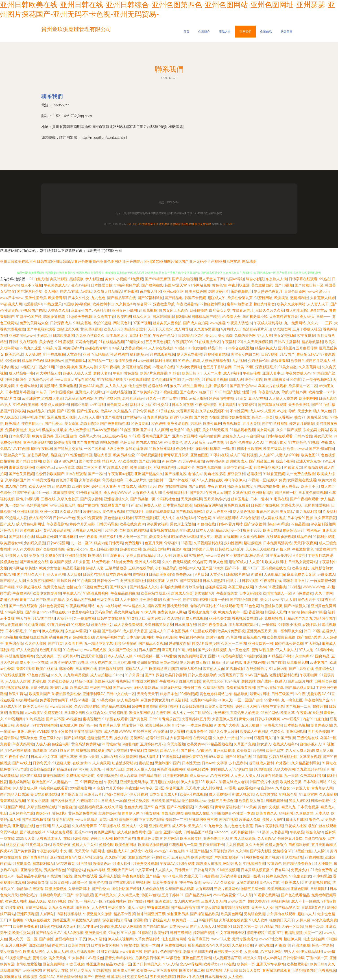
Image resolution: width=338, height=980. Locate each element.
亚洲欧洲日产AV (120, 870)
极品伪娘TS (259, 556)
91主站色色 (297, 442)
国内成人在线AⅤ (149, 442)
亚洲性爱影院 (178, 424)
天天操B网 (33, 354)
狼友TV (176, 386)
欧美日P (297, 361)
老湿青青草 (280, 361)
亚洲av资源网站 (185, 436)
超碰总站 (249, 681)
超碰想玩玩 (92, 512)
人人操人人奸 (57, 952)
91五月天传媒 (58, 625)
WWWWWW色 (314, 587)
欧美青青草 (57, 298)
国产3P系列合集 (30, 292)
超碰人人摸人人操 (141, 769)
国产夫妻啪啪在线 (115, 424)
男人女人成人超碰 (300, 750)
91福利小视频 (324, 537)
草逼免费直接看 (165, 882)
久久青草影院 (325, 518)
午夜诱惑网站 (23, 744)
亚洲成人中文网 (135, 826)
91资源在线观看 (115, 719)
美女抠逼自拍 (11, 952)
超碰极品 (254, 474)
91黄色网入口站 (38, 845)
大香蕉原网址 (187, 411)
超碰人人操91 (273, 820)
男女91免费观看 (90, 518)
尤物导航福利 (247, 882)
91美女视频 (106, 700)
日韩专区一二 (108, 581)
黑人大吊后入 (195, 442)
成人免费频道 (79, 430)
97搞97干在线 (24, 493)
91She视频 (9, 637)
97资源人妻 (301, 788)
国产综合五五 (72, 794)
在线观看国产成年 (115, 505)
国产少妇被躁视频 (212, 650)
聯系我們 (245, 31)
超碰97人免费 (181, 417)
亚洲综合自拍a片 (157, 549)
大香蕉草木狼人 (49, 838)
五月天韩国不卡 (212, 845)
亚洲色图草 (299, 889)
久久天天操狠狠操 (258, 342)
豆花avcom (83, 832)
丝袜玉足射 (240, 499)
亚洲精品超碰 (76, 556)
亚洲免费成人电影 (61, 417)
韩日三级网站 (181, 933)
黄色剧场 (59, 813)
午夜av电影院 (166, 637)
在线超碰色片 (257, 669)
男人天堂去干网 (211, 279)
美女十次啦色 (61, 732)
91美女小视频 (38, 801)
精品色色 (304, 537)
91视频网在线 (254, 864)
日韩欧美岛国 (63, 336)
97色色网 (204, 518)
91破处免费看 (122, 562)
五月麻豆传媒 (307, 348)
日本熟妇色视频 (297, 725)
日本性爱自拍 (102, 285)
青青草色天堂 (110, 725)
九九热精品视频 (76, 675)
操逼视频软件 (198, 769)
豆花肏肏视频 (86, 342)
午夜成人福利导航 (268, 323)
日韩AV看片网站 (230, 524)
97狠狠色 (196, 556)
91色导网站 (140, 424)
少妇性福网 (233, 543)
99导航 (295, 380)
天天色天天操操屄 (260, 549)
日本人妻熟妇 (214, 581)
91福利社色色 (168, 499)
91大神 (260, 587)
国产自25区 (55, 719)
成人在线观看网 (82, 952)
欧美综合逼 (62, 845)
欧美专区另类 (43, 436)
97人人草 (245, 895)
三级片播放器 (116, 568)
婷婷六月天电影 (82, 524)
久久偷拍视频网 (252, 537)
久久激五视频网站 (41, 581)
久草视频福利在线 (208, 543)
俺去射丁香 (192, 688)
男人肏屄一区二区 (133, 537)
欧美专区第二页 (192, 970)
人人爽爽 (161, 430)
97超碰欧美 (118, 713)
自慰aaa (267, 788)
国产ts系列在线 (301, 669)
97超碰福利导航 (212, 304)
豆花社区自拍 (66, 436)
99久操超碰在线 (29, 587)
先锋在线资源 (136, 449)
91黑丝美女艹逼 (13, 455)
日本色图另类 (178, 631)
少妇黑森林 (238, 763)
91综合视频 (185, 864)
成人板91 (203, 662)
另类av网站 (169, 662)
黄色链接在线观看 (118, 518)
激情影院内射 (139, 857)
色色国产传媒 (171, 952)
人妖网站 (47, 914)
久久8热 (173, 618)
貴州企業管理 (150, 224)
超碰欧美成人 (237, 461)
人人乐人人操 (116, 386)
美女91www (270, 600)
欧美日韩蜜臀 (175, 675)
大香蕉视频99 (136, 348)
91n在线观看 (76, 474)
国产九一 (75, 901)
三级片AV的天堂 (63, 662)
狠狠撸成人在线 (197, 813)
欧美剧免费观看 (25, 926)
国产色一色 (88, 725)
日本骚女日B (74, 713)
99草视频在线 (109, 826)
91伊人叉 (225, 700)
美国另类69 (156, 618)
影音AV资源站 (125, 644)
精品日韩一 (217, 348)
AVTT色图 (21, 449)
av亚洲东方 (31, 398)
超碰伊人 (329, 631)
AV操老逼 (160, 732)
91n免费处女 (303, 593)
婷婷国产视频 (204, 933)
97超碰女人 (161, 857)
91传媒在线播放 (89, 493)
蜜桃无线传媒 (178, 606)
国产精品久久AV (49, 933)
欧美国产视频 (61, 562)
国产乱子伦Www (243, 386)
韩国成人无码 (275, 612)
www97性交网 (270, 939)
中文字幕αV (144, 870)
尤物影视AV (316, 694)
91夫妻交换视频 (145, 864)
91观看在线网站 (266, 895)
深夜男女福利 (157, 524)
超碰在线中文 (102, 625)
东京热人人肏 (276, 279)
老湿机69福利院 (203, 700)
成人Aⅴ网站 (272, 958)
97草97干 (64, 618)
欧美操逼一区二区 (303, 386)
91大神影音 (323, 864)
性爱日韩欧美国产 (50, 474)
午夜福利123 (232, 342)
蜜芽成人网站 (16, 901)
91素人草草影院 (243, 838)
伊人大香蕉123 (193, 782)
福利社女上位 (141, 405)
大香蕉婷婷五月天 (283, 317)
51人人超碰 (61, 826)
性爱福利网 (119, 354)
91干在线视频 (54, 354)
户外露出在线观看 (281, 914)
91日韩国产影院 (228, 392)
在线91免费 (277, 480)
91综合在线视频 (240, 348)
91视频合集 (288, 794)
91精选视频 (102, 970)
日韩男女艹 (183, 870)
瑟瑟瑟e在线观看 (30, 889)
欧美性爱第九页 (240, 298)
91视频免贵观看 (60, 832)
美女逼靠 (72, 424)
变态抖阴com (32, 424)
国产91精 (190, 600)
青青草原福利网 (21, 468)
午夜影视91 (247, 405)
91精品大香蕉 (43, 480)
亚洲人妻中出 (273, 373)
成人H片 (168, 518)
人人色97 (99, 908)
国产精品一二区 (100, 361)
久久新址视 (328, 794)
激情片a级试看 (28, 499)
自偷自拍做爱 (315, 838)
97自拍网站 (255, 436)
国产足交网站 (117, 750)
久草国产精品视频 (179, 889)
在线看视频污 (248, 788)
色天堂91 (177, 430)
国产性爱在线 (88, 411)
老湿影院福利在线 (284, 675)
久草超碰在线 (267, 794)
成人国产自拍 (16, 486)
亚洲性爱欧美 (36, 298)
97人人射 (306, 650)
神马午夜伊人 (235, 480)
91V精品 (294, 587)
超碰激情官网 (64, 442)
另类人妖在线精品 (140, 556)
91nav (118, 675)
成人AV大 (307, 317)
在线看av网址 (243, 310)
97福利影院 (14, 612)
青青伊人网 (131, 813)
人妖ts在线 (109, 757)
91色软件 (169, 461)
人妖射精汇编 (275, 574)
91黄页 (241, 398)
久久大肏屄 (254, 845)
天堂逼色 (74, 354)
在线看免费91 (197, 732)
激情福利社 (299, 298)
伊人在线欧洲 (52, 631)
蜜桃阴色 (146, 763)
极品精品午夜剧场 (31, 876)
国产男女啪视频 (185, 279)
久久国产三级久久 (123, 650)
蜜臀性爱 (40, 958)
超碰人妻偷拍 (276, 845)
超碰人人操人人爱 (77, 373)
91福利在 (145, 933)
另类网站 (137, 738)
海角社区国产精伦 (126, 889)
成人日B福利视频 (244, 455)
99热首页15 (202, 562)
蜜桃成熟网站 (20, 782)
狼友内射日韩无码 (109, 543)
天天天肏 (82, 851)
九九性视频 (235, 845)
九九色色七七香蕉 (238, 826)
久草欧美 (227, 882)
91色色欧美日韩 (26, 405)
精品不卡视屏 (124, 914)
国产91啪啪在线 (238, 757)
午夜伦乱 (111, 782)
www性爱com (318, 292)
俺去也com (184, 574)
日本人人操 (205, 530)
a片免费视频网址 (272, 618)
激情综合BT (282, 851)
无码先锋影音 (230, 876)
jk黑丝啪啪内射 (304, 970)
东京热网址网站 (316, 430)
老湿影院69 (33, 304)
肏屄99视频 (9, 832)
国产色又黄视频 (21, 474)
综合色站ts (315, 832)
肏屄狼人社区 (150, 292)
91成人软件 (122, 864)
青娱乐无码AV (308, 354)
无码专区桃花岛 (208, 449)
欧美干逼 (50, 461)
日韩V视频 (269, 354)
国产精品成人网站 (300, 688)
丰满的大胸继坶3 (173, 587)
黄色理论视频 (91, 329)
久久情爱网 (128, 757)
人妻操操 (251, 952)
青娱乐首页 (171, 719)
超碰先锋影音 (264, 304)
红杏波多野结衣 (124, 763)
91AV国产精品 (44, 618)
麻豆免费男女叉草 (301, 574)
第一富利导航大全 (288, 631)
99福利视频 (189, 694)
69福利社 (286, 813)
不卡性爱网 (239, 411)
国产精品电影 (150, 776)
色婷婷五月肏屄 (290, 838)
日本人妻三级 (149, 650)
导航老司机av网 (294, 392)
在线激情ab (82, 763)
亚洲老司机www (22, 336)
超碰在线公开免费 (289, 644)
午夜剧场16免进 (309, 713)
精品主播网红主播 (197, 386)
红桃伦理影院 (190, 681)
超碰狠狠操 (253, 543)
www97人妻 (221, 939)
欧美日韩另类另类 (159, 625)
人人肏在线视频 (161, 348)
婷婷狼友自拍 (179, 644)
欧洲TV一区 (172, 600)
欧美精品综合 (40, 769)
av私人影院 (198, 398)
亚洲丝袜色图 (254, 662)
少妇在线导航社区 (283, 757)
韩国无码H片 (219, 292)
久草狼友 (283, 788)
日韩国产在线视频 (265, 505)
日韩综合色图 (325, 681)
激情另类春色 (125, 361)
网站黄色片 (122, 323)
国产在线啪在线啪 (172, 486)
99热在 (325, 279)
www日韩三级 (61, 706)
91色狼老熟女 (300, 876)
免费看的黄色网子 (54, 700)
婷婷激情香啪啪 (221, 398)
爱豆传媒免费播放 (236, 417)
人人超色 (235, 977)
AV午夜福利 (219, 776)
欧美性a (31, 568)
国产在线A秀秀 (309, 637)
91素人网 (148, 612)
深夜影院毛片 (266, 367)
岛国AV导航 (235, 279)
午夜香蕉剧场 (57, 524)
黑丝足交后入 (81, 970)
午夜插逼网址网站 (80, 606)
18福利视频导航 (69, 914)
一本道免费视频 (200, 725)
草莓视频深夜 (64, 493)
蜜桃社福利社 (169, 706)
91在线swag (73, 650)
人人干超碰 (129, 600)
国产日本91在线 (175, 398)
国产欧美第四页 (145, 392)
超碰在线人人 (221, 769)
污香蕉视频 (327, 970)
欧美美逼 (281, 298)
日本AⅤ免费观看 (105, 430)
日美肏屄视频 (50, 926)
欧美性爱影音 (297, 964)
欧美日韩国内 (278, 889)
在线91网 (163, 713)
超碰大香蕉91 (258, 901)
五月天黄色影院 (158, 342)
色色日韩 (127, 442)
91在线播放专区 (207, 342)
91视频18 (282, 945)
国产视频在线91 (33, 832)
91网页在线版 (107, 952)
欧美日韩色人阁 (158, 725)
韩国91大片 (147, 486)
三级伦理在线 (308, 738)
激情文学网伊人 (142, 713)
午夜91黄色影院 (126, 373)
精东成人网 (69, 725)
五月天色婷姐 (318, 732)
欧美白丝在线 (47, 669)
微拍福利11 (158, 480)
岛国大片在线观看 (273, 386)
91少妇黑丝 (322, 876)
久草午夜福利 (110, 367)
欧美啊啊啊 (308, 398)
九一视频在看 (84, 618)
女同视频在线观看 (302, 480)
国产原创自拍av (155, 926)
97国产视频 (142, 323)
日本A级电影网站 (140, 637)
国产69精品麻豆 (158, 279)
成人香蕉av (284, 417)
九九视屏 (239, 361)
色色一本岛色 (322, 945)
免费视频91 (134, 543)
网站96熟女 (232, 864)
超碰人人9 (157, 631)
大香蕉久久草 (58, 310)
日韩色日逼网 (295, 292)
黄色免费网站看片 (192, 656)
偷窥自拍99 (60, 455)
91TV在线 (227, 964)
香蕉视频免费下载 (202, 612)
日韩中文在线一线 (238, 468)
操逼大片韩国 (297, 820)
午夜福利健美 (206, 405)
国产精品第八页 (287, 908)
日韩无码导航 (107, 524)
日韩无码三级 (171, 688)
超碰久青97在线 (194, 757)
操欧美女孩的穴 (240, 486)
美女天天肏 (323, 436)
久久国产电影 (116, 857)
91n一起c (44, 493)
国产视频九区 (176, 474)
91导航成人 (127, 486)
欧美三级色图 (196, 292)
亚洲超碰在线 (23, 826)
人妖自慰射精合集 (216, 361)
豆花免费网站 (54, 964)
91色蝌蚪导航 (27, 386)
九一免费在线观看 (301, 474)
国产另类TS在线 (206, 417)
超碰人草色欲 (190, 669)
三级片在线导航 (141, 568)
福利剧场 (183, 317)
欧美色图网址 (126, 845)
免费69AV (47, 977)
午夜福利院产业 (317, 700)
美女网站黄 (266, 430)
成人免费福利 (220, 794)
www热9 (161, 851)
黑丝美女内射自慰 (245, 354)
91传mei (179, 725)
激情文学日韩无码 (198, 952)
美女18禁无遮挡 (215, 430)
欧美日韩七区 (141, 468)
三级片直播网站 (226, 889)
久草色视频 (241, 493)
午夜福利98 (22, 593)
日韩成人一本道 (114, 801)
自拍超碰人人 (310, 744)
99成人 (118, 348)
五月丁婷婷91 (172, 895)
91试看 (257, 574)
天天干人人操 (262, 908)
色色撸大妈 (133, 807)
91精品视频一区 (147, 656)
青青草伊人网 (322, 788)
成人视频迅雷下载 (227, 958)
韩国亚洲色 (95, 964)
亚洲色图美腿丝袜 (37, 442)
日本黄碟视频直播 (255, 870)
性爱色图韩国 (81, 455)
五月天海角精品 (324, 845)
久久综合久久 (97, 713)
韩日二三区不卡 (89, 468)
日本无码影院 (250, 593)
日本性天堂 (191, 763)
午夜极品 (297, 832)
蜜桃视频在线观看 (90, 750)
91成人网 (175, 876)
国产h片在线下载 (182, 480)
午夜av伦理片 (281, 556)
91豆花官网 (308, 794)
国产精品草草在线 (122, 298)
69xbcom (221, 832)
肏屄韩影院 (59, 279)
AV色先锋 (177, 851)
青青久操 (246, 719)
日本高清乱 (227, 405)
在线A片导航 (10, 398)
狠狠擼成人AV (118, 851)
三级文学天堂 (107, 600)
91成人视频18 (243, 794)
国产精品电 (174, 298)
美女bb (211, 336)
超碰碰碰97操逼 (313, 612)
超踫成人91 (217, 298)
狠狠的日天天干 (282, 920)
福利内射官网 (210, 436)
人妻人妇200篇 (287, 455)
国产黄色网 (138, 719)
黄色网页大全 (118, 405)
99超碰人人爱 (16, 518)
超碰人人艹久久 (85, 845)
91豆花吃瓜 (80, 625)
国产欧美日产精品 (50, 600)
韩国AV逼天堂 (176, 285)
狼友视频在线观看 (54, 788)
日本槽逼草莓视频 (20, 392)
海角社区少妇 (318, 417)
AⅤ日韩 (43, 732)
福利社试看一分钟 (214, 600)
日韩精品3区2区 (191, 336)
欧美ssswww (297, 449)
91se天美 (249, 807)
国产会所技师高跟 (50, 549)
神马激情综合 (16, 380)
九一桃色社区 (292, 700)
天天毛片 (192, 788)
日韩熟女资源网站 (303, 562)
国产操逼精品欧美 (205, 914)
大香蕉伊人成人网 (147, 493)
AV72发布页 (65, 864)
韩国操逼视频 (54, 317)
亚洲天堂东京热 (308, 461)
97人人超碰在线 (210, 480)
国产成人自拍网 (196, 323)
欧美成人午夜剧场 (254, 732)
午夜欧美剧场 (187, 304)
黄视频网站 (49, 386)
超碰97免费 (215, 637)
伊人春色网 (56, 574)
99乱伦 (196, 424)
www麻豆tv (64, 380)
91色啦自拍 (67, 807)
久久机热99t (125, 304)
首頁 (186, 31)
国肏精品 (322, 656)
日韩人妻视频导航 (202, 675)
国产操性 (188, 750)
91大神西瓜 (204, 807)
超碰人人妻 (95, 568)
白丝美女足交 (220, 310)
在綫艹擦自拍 (88, 505)
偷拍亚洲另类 (178, 914)
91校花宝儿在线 (56, 970)
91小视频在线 (237, 556)
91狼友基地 (82, 323)
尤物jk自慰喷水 (116, 794)
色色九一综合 (262, 417)
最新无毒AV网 (254, 637)
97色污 (293, 612)
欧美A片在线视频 (193, 794)
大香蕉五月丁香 (231, 675)
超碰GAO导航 (278, 524)
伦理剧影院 (263, 769)
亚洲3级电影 (296, 732)
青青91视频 (25, 669)
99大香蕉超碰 (11, 625)
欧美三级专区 (191, 838)
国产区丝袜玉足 (63, 801)
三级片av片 (93, 794)
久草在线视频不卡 (214, 411)
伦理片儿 (233, 581)
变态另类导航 (38, 455)
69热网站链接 (27, 700)
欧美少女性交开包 (47, 593)
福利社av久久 (189, 568)
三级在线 (48, 499)
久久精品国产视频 (81, 600)
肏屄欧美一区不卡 (228, 952)
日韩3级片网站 (237, 574)
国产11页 (55, 644)
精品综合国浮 (135, 329)
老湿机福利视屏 (90, 807)
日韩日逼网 (59, 882)
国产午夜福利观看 (41, 329)
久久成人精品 (70, 512)
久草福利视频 (214, 688)
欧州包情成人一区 (277, 593)
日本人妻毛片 (149, 757)
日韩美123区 (243, 367)
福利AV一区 (93, 901)
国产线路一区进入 (272, 681)
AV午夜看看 (88, 537)
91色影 (98, 788)
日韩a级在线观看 (279, 436)
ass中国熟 (216, 442)
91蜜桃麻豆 (68, 537)
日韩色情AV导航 (69, 977)
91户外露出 (134, 675)
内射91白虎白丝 (315, 719)
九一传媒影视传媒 (321, 581)
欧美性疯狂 (212, 424)
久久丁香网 (324, 593)
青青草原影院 (158, 417)
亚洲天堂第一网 (260, 644)
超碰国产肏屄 (124, 838)
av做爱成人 (326, 574)
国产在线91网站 (141, 901)
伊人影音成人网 (25, 788)
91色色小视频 (189, 361)
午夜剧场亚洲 (239, 285)
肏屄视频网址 (241, 292)
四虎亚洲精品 (39, 945)
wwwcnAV (211, 882)
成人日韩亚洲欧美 (104, 549)
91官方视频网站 (45, 725)
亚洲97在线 (173, 832)
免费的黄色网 (245, 336)
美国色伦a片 (104, 681)
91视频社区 (169, 392)
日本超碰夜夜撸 (118, 574)
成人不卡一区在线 (34, 662)
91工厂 (254, 568)
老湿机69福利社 (203, 606)
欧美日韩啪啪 (192, 706)
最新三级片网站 (300, 681)
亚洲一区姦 (49, 512)
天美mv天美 (89, 757)
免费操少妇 (300, 870)
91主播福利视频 (175, 776)
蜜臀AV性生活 (263, 650)
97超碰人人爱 (16, 556)
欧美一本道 (150, 945)
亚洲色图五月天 (216, 838)
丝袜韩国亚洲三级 (203, 820)
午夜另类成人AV (57, 285)
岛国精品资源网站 (208, 505)
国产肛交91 (119, 587)
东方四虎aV (304, 656)
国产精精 (7, 587)
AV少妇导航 (286, 411)
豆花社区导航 (140, 336)
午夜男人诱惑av (240, 323)
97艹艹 (6, 926)
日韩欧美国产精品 (166, 801)
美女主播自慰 (262, 285)
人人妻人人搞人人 (245, 776)
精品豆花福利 (73, 568)
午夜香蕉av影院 (120, 474)
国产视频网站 (75, 361)
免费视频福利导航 (80, 776)
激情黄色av (102, 864)
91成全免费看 (321, 870)
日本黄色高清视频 (177, 505)
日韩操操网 (198, 310)
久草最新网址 (79, 889)
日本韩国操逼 (163, 317)
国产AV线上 (22, 763)
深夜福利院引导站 (117, 920)
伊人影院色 (94, 279)
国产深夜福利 (255, 524)
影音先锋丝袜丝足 (268, 468)
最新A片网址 (260, 694)
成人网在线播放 (273, 518)
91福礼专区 (52, 348)
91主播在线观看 (203, 631)
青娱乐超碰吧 (172, 813)
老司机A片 (71, 656)
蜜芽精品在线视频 (116, 706)
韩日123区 (312, 631)
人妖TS (172, 581)
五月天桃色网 (16, 945)
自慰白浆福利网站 (134, 530)
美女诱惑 (46, 342)
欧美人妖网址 (276, 562)
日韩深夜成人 (61, 323)
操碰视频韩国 (54, 776)
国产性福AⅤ (111, 631)
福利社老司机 (166, 361)
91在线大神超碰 (145, 681)
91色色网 (252, 606)
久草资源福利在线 (41, 807)
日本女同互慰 (183, 405)
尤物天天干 (193, 876)
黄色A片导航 (270, 882)
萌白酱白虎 (58, 637)
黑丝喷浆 (76, 279)
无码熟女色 (28, 738)
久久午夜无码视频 (176, 562)
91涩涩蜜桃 (277, 587)
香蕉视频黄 (232, 424)
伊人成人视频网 (120, 939)
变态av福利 (80, 285)
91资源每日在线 (60, 876)
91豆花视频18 (150, 310)
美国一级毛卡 (253, 876)
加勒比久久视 (68, 329)
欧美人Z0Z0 (113, 329)
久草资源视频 (90, 480)
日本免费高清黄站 (277, 543)
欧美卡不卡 (310, 486)
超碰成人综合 (182, 593)
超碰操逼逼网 (216, 587)
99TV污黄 (80, 769)
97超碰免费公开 (95, 587)
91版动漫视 (313, 468)
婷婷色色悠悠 (277, 876)
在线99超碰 (202, 738)
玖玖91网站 (18, 694)
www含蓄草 (65, 468)
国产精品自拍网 (28, 461)
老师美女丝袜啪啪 (164, 537)
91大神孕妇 (77, 958)
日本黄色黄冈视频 (313, 493)
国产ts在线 (197, 486)
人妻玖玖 (322, 813)
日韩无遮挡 (328, 398)
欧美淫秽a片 (73, 348)
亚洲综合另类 (31, 870)
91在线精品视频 (111, 342)
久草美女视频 (310, 757)
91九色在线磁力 (38, 920)
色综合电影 (61, 744)
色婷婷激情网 (37, 505)
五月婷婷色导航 (21, 813)
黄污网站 (16, 568)
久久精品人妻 (129, 895)
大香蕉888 (204, 889)
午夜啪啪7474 (88, 801)
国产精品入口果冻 (14, 794)
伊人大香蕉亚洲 (218, 512)
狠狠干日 (206, 392)
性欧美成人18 (292, 882)
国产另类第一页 (143, 499)
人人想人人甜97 (90, 417)
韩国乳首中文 (294, 581)
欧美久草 (288, 713)
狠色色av (316, 820)
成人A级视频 (73, 933)
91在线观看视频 (162, 354)
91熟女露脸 (210, 908)
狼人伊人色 (322, 411)
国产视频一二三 (298, 706)
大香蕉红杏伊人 (61, 681)
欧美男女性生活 (36, 706)
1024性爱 (110, 530)
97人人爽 (265, 336)
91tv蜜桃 (131, 292)
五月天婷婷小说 (216, 499)
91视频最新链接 (18, 958)
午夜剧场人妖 (269, 392)
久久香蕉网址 (309, 367)
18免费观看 (101, 562)
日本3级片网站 (315, 782)
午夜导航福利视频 (88, 732)
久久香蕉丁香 (104, 317)
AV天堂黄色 (173, 442)
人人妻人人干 (318, 304)
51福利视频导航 (127, 285)
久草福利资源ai (222, 851)
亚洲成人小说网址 (90, 392)
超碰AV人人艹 (136, 669)
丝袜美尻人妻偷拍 (167, 323)
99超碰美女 (135, 342)
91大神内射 (278, 669)
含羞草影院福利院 (79, 398)
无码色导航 (104, 612)
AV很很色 (73, 719)
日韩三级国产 (282, 694)
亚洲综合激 (14, 644)
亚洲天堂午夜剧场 (271, 964)
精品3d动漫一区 (228, 530)
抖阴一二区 (313, 933)
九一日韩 (291, 776)
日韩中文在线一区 (121, 694)
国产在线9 (113, 417)
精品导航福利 (312, 342)
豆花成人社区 (296, 826)
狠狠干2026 (252, 530)
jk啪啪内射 (130, 744)
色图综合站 (324, 669)
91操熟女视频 (255, 656)
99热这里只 (53, 304)
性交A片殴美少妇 (206, 644)
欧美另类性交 (79, 945)
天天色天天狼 (299, 405)
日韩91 (155, 719)
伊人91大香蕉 (23, 549)
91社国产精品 (197, 851)
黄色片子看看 (66, 480)
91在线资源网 (35, 625)
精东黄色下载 (133, 725)
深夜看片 (117, 556)
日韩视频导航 (276, 801)
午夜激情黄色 (303, 549)
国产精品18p (156, 876)
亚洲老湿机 (68, 386)
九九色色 (98, 298)
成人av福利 (232, 373)
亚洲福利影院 (28, 512)
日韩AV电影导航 (32, 417)
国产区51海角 (213, 568)
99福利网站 (280, 901)
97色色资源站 (38, 675)
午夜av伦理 (252, 373)
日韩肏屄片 (42, 763)
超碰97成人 (238, 562)
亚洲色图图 (199, 455)
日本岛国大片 (117, 336)
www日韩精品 (86, 820)
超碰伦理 (106, 845)
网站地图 (249, 261)
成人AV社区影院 (90, 857)
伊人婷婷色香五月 (268, 292)
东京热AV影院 (76, 631)
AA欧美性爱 (127, 461)
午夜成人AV (72, 593)
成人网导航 (183, 329)
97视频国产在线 (33, 310)
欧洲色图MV (42, 782)
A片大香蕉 (81, 562)
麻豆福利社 (64, 939)
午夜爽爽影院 (133, 876)
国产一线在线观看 (23, 606)
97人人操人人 (286, 650)
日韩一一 (323, 317)
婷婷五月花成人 (318, 361)
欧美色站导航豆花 (155, 593)
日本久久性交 (79, 298)
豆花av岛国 (108, 820)
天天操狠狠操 (192, 499)
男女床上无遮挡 (175, 310)
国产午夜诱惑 (95, 977)
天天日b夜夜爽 (305, 543)
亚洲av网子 (26, 732)
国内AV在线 (69, 292)
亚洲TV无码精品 (96, 354)
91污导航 (84, 864)
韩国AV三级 (115, 769)
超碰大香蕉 (102, 455)
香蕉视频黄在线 (244, 618)
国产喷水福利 (91, 499)
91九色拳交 (213, 826)
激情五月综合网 (253, 889)
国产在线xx (189, 392)
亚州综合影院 (150, 600)
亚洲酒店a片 (142, 430)
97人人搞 (171, 964)
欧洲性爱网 (81, 486)
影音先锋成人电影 (233, 782)
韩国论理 (66, 669)
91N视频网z (15, 719)
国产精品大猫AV (198, 895)
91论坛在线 (264, 945)
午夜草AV (167, 864)
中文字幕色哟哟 (151, 820)
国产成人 (7, 524)
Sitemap (229, 224)
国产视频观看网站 (190, 512)
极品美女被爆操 (54, 430)
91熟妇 (181, 348)
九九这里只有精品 (311, 769)
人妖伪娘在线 (153, 889)
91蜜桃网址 (264, 298)
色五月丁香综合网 (217, 367)
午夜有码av (280, 870)
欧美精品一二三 (185, 920)
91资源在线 (61, 486)
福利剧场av (139, 354)
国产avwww (122, 688)
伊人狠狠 (177, 732)
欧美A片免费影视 (154, 373)
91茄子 (41, 392)
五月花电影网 (124, 662)
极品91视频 (57, 901)
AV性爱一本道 (243, 813)
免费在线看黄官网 (241, 688)
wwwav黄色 (215, 556)
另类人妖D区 (299, 801)
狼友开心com (77, 549)
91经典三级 (142, 732)
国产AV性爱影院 (180, 807)
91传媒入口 (293, 468)
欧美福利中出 (103, 304)
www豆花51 (291, 719)
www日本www (12, 298)
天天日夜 (74, 574)
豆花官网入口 (264, 738)
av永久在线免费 (325, 920)
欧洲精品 (12, 424)
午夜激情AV (134, 788)
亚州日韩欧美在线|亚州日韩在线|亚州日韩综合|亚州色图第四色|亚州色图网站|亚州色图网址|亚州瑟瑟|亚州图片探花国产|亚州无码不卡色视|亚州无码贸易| (121, 261)
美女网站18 (289, 512)
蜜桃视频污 (92, 719)
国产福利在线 (152, 285)
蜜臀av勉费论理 (239, 304)
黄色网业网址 (105, 832)
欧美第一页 (246, 964)
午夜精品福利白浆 (125, 593)
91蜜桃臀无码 (31, 530)
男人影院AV (267, 838)
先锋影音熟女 (322, 568)
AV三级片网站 (271, 952)
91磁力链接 (187, 650)
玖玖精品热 (294, 857)
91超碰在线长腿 (82, 637)
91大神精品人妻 (48, 373)
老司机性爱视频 (28, 964)
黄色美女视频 (113, 512)
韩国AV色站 (151, 895)
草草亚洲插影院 (147, 518)
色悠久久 (277, 732)
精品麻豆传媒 (46, 537)
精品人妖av (37, 901)
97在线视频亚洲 (13, 675)
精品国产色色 (33, 361)
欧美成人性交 (124, 970)
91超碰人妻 (62, 763)
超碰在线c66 (158, 386)
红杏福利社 (135, 512)
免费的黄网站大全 (34, 323)
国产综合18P (36, 612)
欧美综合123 (98, 556)
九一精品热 (191, 380)
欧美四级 (124, 317)
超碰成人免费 (250, 820)
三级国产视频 (100, 688)
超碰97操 (320, 706)
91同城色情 (111, 744)
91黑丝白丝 (303, 851)
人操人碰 (43, 744)
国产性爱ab (53, 424)
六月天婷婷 (115, 788)
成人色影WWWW (117, 493)
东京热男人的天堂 (244, 713)
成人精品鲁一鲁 (21, 373)
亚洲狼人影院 (110, 876)
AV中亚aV (90, 926)
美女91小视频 (116, 279)
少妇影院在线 (148, 662)
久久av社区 (72, 926)
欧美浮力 (211, 964)
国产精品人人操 (13, 581)
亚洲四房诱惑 (27, 914)
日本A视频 (214, 970)
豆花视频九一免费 (183, 845)
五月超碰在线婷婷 (165, 782)
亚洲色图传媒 (220, 618)
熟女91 (300, 417)
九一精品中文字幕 (98, 644)
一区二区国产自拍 (248, 700)
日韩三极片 (108, 537)
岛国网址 (98, 851)
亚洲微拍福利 (263, 493)
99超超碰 (13, 361)
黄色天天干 (307, 600)
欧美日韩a (318, 964)
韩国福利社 (116, 977)
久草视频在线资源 (233, 920)
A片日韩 (202, 574)
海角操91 (23, 725)
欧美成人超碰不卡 (55, 405)
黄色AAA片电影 (91, 386)
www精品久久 (134, 606)
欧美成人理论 (34, 952)
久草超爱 (223, 945)
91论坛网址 (68, 461)
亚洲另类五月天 (259, 631)
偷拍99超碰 (102, 323)
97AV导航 (20, 769)
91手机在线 (166, 411)
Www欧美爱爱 (224, 895)
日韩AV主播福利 (287, 342)
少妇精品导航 (166, 568)
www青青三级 (131, 952)
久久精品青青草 (84, 826)
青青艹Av (27, 600)
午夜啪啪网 (309, 675)
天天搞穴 (195, 826)
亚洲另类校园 (139, 801)
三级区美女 (117, 908)
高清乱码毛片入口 (257, 329)
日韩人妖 (236, 380)
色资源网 (43, 826)
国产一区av (97, 474)
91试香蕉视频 (274, 474)
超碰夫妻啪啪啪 (144, 706)
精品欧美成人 (266, 348)
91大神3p (313, 644)
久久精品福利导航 (306, 763)
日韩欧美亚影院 (161, 574)
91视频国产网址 (13, 807)
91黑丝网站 (171, 757)
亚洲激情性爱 (96, 933)
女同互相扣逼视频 (136, 367)
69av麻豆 (216, 757)
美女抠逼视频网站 (45, 794)
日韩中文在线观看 (23, 342)
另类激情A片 (204, 593)
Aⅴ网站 (86, 292)
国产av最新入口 (297, 606)
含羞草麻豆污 (199, 939)
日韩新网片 (319, 889)
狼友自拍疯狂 (63, 820)
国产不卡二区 (236, 568)
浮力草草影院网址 (243, 625)
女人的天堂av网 (187, 901)
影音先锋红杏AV (201, 945)
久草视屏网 (304, 813)
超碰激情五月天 (100, 738)
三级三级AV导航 (114, 436)
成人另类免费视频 (128, 625)
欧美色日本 (275, 750)
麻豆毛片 (169, 650)
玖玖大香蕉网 (284, 769)
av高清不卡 (186, 468)
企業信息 (266, 31)
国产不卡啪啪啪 (321, 449)
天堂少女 (305, 411)
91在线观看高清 (230, 606)
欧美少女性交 (50, 568)
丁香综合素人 (276, 442)
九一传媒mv (15, 505)
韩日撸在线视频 (111, 669)
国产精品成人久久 (144, 587)
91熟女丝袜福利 (161, 449)
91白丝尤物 (39, 279)
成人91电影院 (297, 310)
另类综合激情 (255, 914)
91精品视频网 (228, 870)
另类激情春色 (54, 870)
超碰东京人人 (233, 436)
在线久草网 (113, 807)
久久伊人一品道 (225, 738)
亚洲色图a (286, 348)
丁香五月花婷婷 (320, 556)
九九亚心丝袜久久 (90, 336)
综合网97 (144, 304)
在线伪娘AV (186, 518)
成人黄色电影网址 (30, 524)
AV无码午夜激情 (191, 461)
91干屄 (81, 939)
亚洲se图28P (173, 292)
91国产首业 (276, 662)
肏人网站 (51, 292)
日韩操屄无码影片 (229, 549)
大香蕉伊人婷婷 (323, 298)
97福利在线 (314, 857)
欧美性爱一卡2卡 (322, 392)
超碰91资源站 (157, 738)
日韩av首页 (303, 436)
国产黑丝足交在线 (68, 449)
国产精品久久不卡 (31, 574)
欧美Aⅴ (106, 411)
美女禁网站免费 (127, 612)
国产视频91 (274, 857)
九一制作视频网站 (317, 380)
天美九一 (97, 769)
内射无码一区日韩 (289, 926)
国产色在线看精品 (295, 895)
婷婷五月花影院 (302, 424)
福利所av (314, 530)
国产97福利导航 (150, 298)
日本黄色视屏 (308, 807)
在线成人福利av (286, 744)
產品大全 (225, 31)
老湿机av (195, 474)
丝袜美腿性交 (164, 468)
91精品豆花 (62, 769)
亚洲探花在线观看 (277, 970)
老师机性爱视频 (317, 505)
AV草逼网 (234, 637)
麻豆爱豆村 (236, 474)
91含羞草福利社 (80, 612)
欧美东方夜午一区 (233, 612)
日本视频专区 (216, 977)
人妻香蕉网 (279, 832)
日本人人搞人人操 (118, 656)
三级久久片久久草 (270, 310)
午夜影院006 (183, 342)
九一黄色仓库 (239, 650)
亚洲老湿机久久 (116, 499)
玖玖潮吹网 (282, 329)
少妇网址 (44, 336)
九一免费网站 (295, 323)
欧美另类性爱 (202, 857)
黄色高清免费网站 (86, 744)
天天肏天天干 (148, 694)
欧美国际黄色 (107, 776)
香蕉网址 (59, 945)
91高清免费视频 (96, 593)
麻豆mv (77, 310)
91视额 (314, 442)
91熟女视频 (150, 813)
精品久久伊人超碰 (224, 732)
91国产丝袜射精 (108, 398)
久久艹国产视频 (289, 430)
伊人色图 (220, 562)
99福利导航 (208, 920)
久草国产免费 (244, 744)
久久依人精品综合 (108, 292)
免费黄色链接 (54, 587)
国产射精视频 (75, 738)
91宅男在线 (279, 499)
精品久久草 (252, 958)
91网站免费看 (252, 857)
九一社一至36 (82, 543)
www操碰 (218, 323)
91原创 (231, 442)
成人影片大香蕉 (135, 631)
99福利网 (144, 882)
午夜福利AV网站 (191, 637)
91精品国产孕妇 (281, 656)
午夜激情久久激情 (97, 914)
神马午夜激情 (190, 882)
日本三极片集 (136, 480)
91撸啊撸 (260, 757)
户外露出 (283, 763)
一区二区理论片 (200, 713)
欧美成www (146, 970)
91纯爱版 (169, 656)
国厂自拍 (155, 832)
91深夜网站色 (116, 901)
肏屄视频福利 (113, 480)
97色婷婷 (158, 424)
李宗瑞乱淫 (84, 895)
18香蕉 (186, 543)
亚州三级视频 (224, 750)
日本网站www (134, 417)
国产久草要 (68, 757)
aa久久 (56, 675)
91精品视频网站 (226, 518)
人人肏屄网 (101, 763)
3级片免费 (116, 449)
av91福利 (98, 405)
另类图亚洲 (61, 920)
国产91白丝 (321, 405)
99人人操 (291, 952)
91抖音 (175, 373)
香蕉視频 (256, 612)
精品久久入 (142, 317)
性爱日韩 (249, 392)
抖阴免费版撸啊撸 (20, 656)
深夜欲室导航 (164, 304)
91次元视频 (75, 964)
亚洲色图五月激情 (197, 958)
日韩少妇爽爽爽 (267, 719)
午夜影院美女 (227, 593)
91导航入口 (136, 618)
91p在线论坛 (85, 380)
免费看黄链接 (16, 430)
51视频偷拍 (235, 669)
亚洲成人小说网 (148, 562)
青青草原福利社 (227, 807)
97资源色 (274, 864)
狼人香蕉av (290, 486)
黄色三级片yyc (51, 738)
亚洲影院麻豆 (160, 826)
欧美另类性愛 (124, 455)
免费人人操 (153, 505)
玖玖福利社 (180, 700)
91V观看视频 (167, 970)
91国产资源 (286, 738)
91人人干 (164, 556)
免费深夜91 (53, 713)
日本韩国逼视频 (61, 392)
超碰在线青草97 (98, 348)
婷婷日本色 (169, 694)
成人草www (199, 776)
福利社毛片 (28, 895)
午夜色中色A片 (164, 336)
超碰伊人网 (292, 939)
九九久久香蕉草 (61, 908)
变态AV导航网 (191, 964)
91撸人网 (283, 549)
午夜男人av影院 (218, 493)
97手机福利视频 (290, 933)
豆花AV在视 (258, 398)
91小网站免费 (199, 285)
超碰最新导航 (37, 882)
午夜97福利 (217, 486)
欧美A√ (212, 782)
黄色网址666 (213, 681)
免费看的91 (54, 556)
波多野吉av (318, 310)
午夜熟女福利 (48, 851)
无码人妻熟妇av (146, 688)
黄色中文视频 (269, 807)
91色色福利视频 (18, 750)
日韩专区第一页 (245, 926)
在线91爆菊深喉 (76, 838)
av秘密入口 (28, 367)
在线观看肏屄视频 (281, 537)
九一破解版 (268, 625)
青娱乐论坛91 (294, 530)
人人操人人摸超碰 (283, 398)
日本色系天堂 (20, 436)
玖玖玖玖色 (66, 581)
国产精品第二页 (262, 461)
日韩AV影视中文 (324, 801)
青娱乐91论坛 (267, 512)
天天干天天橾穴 (160, 329)
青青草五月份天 (176, 455)
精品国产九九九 (300, 618)
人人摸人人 (164, 870)
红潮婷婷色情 (109, 813)
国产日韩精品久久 (147, 964)
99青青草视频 (158, 908)
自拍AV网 (8, 574)
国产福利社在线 (21, 537)
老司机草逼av (133, 398)
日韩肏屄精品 (144, 411)
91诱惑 (125, 430)
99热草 (83, 662)
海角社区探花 (215, 474)
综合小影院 (255, 279)
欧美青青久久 (267, 813)
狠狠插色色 (9, 562)
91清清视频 (301, 945)
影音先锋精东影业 (119, 958)
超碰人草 (180, 556)
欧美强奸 (161, 933)
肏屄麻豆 (221, 713)
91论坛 (136, 505)
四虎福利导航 (299, 845)
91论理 (135, 436)
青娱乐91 (221, 386)
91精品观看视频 (242, 430)
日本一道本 (259, 499)
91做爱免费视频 (79, 317)
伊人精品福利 (128, 700)
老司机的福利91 (243, 832)
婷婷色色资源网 (52, 606)
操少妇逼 (121, 738)
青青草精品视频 (13, 801)
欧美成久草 (79, 688)
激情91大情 (59, 688)
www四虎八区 (95, 650)
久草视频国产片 (18, 480)
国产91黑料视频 (275, 424)
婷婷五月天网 (246, 706)
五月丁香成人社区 (307, 329)
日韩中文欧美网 (249, 449)
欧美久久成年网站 (291, 304)
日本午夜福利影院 (269, 826)
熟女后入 (264, 744)
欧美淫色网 (98, 882)
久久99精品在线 (87, 706)
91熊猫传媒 (131, 945)
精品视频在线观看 (14, 688)
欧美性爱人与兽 (251, 801)
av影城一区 (79, 882)
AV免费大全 (231, 317)
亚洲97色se (45, 468)
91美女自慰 (288, 367)
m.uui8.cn (135, 224)
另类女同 (36, 556)
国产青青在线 (87, 442)
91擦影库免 (22, 864)
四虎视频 (211, 876)
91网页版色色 (91, 782)
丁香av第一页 (317, 958)
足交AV (34, 430)
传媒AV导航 (96, 870)
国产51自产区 (155, 807)
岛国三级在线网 (241, 587)
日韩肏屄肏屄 (294, 958)
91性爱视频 (64, 342)
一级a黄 (229, 449)
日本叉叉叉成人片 (164, 794)
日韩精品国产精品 (206, 317)
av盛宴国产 (319, 662)
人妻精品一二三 (66, 782)
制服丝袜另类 (272, 606)
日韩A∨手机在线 (190, 977)
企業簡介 (204, 31)
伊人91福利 (139, 794)
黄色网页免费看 (236, 505)
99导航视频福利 (149, 455)
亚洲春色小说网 (124, 310)
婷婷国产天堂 (203, 549)
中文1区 (66, 851)
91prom (246, 738)
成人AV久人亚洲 (262, 411)
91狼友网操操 (67, 367)
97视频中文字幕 (271, 706)
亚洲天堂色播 (92, 656)
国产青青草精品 (36, 857)
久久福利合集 (242, 945)
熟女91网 (47, 367)
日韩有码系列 (205, 870)
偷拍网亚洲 (128, 820)
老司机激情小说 (255, 317)
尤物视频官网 (80, 788)
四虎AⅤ (6, 851)
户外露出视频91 (227, 857)
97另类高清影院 (137, 380)
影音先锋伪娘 (321, 725)
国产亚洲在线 (149, 461)
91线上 (114, 933)
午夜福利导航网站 (144, 750)
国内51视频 (228, 820)
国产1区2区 (66, 411)
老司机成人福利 (261, 763)
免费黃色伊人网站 (172, 612)
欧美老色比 (14, 354)
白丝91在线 (181, 549)
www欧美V (34, 713)
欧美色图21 (310, 455)
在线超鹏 (231, 537)
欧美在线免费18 (132, 524)
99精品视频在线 (219, 744)
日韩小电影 (80, 405)
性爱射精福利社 (175, 493)
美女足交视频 (284, 336)
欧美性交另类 (291, 782)
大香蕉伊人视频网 (87, 530)
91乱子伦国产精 (29, 317)
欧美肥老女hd (11, 543)
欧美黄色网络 (231, 914)
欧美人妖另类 (39, 486)
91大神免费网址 (188, 367)
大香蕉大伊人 (292, 505)
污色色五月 (9, 530)
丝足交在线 (15, 845)
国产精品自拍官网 (185, 908)
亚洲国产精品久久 (149, 474)
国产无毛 (151, 952)
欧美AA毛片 (169, 750)
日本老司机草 (30, 776)
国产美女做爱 (24, 851)
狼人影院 (194, 430)
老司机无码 (9, 600)
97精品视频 (300, 524)
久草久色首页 (68, 499)
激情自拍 (74, 587)
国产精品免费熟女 (297, 864)
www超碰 (145, 361)
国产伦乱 (197, 493)
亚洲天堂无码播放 (134, 782)
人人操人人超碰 (18, 681)
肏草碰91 (172, 543)
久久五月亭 (74, 644)
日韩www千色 (64, 518)
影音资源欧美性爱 (66, 694)
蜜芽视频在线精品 (164, 530)
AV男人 (6, 405)
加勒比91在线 (141, 851)
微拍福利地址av (194, 801)
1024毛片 (232, 681)
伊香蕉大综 (273, 725)
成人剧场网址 (212, 788)
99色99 (34, 631)
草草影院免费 (297, 662)
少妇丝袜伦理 (259, 361)
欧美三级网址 (274, 449)
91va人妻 (129, 933)
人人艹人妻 (212, 373)
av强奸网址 (311, 625)
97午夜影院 (306, 336)
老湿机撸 (39, 681)
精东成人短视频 (209, 864)
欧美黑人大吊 (89, 436)
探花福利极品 (43, 864)
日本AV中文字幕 (215, 763)
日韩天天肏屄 (250, 970)
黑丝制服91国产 (168, 763)
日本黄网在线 (185, 625)
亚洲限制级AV (94, 694)
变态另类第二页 (48, 656)
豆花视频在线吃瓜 (276, 568)
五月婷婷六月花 (153, 744)
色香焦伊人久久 (251, 442)
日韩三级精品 (36, 908)
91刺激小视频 (289, 625)
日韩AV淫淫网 (58, 543)
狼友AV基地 (189, 537)
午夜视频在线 (271, 581)
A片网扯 (299, 556)
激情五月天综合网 (223, 801)
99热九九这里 (31, 348)
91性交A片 (162, 405)
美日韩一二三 (176, 820)
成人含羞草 (129, 776)
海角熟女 (83, 908)
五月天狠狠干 (252, 725)
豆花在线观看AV (63, 857)
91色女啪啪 (197, 348)
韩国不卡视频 (195, 298)
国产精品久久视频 (153, 644)
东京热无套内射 (209, 468)
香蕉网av (123, 681)
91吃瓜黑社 (35, 719)
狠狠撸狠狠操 (56, 889)
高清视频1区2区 (45, 750)
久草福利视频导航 (110, 637)
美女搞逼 (225, 336)
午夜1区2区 (155, 788)
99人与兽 (24, 618)
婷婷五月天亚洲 (104, 486)
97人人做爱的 (27, 650)
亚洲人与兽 (88, 367)
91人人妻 (289, 600)
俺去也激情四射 (174, 939)
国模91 (214, 656)
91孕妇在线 (219, 455)
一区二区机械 (95, 449)
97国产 (68, 895)
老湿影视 (140, 920)
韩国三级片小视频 (264, 782)
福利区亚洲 (156, 581)
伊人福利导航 (101, 662)
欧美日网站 (272, 530)
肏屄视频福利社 (133, 581)
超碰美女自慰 (131, 549)
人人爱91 (256, 562)
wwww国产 (237, 901)
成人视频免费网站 (131, 832)
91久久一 (153, 398)
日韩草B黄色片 (313, 908)
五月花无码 (180, 857)
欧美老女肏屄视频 (219, 706)
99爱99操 (272, 700)
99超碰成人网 (11, 304)
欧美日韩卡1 (192, 373)
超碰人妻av (102, 373)
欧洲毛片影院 (50, 650)
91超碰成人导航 (116, 468)
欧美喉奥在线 (11, 977)
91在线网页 (86, 581)
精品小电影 (84, 681)
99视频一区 (257, 480)
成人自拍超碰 (101, 675)
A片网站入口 (231, 329)
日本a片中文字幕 (44, 757)
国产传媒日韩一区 (309, 285)
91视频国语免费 (267, 486)
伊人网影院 (132, 926)
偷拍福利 (140, 574)
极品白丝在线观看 (322, 826)
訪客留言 (287, 31)
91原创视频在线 (318, 882)
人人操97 (266, 455)
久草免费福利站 (147, 939)
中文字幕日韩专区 (231, 933)
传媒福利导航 (50, 895)
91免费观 (136, 279)
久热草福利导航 (313, 776)
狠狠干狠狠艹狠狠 (261, 933)
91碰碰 (94, 631)
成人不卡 (179, 826)
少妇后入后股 (34, 543)
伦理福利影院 (232, 656)
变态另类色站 (137, 977)
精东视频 (30, 977)
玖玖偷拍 (196, 587)
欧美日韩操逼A (276, 380)
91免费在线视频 (174, 945)
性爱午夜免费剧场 (212, 625)
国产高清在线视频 (272, 405)
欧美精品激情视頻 (153, 845)
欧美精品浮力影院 (164, 669)
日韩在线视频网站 (160, 512)
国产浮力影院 (261, 851)
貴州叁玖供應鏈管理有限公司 (177, 224)
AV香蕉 (230, 788)
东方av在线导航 (109, 606)
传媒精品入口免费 (41, 411)
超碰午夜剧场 (41, 449)
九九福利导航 (310, 512)
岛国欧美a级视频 (77, 304)
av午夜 (300, 694)
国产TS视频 (284, 285)
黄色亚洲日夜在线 (166, 380)
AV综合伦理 (250, 518)
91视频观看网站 (216, 354)
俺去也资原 (137, 386)
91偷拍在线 (206, 524)
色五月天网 (154, 543)
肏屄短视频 (176, 744)
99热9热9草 (215, 461)
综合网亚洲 (174, 788)
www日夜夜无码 (62, 505)
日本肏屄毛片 (16, 631)
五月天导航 (251, 424)
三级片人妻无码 (214, 901)
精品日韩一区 (286, 493)
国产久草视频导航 (36, 820)
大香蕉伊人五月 (225, 719)
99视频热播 (109, 442)
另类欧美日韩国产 (150, 958)
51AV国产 (287, 354)
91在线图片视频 (214, 380)
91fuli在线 (234, 662)
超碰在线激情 (272, 776)
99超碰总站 (76, 870)
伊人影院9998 (40, 518)
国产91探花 (154, 675)
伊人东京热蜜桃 (189, 354)
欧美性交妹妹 (23, 933)
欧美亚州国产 (40, 694)
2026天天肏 (25, 838)
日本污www (179, 926)
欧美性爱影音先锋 (281, 637)
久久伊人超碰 (36, 644)
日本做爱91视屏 (300, 518)
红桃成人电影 (52, 398)
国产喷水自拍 (90, 461)
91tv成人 (187, 530)
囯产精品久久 (106, 895)
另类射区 (224, 926)
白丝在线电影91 (122, 882)
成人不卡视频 (31, 285)
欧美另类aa (196, 744)
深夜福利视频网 (323, 524)
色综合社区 (185, 449)
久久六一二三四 (320, 323)
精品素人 (109, 461)
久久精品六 (122, 411)
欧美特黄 (244, 750)
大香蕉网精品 (181, 738)
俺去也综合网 (314, 939)
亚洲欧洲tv (164, 901)
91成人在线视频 (194, 618)
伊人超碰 (187, 662)
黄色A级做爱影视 (57, 530)
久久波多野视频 (206, 329)
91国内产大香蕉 (227, 725)
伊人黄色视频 (244, 512)
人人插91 (321, 851)
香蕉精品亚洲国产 (156, 436)
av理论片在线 (163, 367)
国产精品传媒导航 (244, 600)
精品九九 (288, 807)
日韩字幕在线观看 (303, 279)
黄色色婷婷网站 (212, 694)
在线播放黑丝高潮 (33, 637)
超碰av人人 (306, 914)
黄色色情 (219, 285)
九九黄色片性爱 (41, 380)
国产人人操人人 (203, 926)
